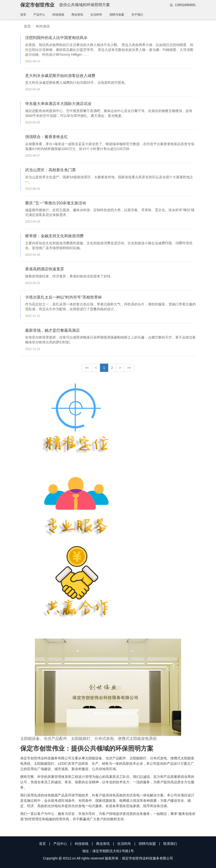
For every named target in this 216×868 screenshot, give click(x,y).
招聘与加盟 (117, 15)
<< (87, 368)
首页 (23, 15)
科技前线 (58, 15)
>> (129, 368)
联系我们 (170, 844)
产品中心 (39, 15)
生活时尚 (96, 15)
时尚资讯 (43, 26)
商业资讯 (77, 15)
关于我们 (137, 15)
